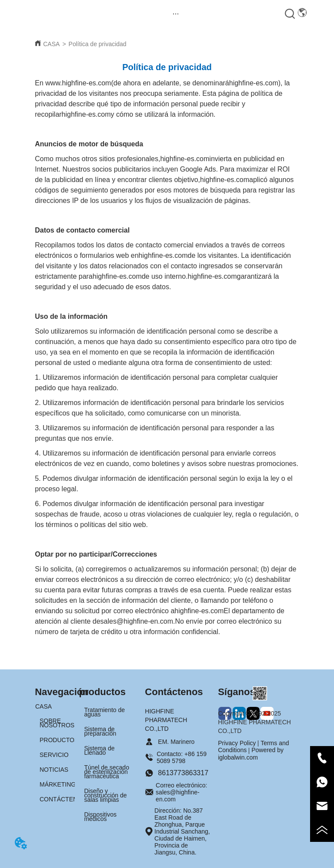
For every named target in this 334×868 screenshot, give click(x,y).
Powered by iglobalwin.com (251, 753)
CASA (51, 44)
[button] (176, 14)
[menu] (176, 14)
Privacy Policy (237, 743)
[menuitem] (176, 14)
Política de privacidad (98, 44)
